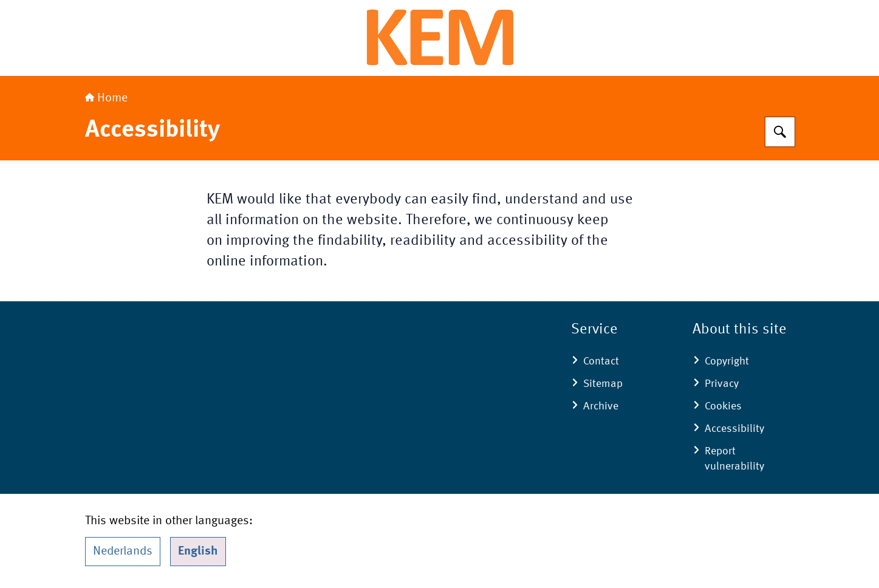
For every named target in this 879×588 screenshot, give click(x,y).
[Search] (780, 132)
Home (106, 98)
